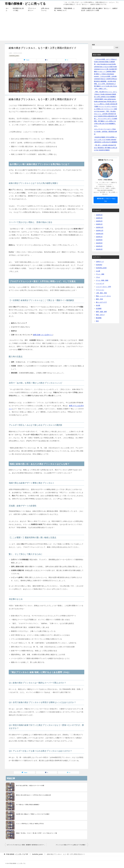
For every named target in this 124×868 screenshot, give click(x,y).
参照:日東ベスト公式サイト (43, 335)
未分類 (98, 305)
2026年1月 (99, 224)
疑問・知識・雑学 (101, 312)
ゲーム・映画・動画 (102, 280)
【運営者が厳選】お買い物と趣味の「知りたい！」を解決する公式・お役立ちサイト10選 (99, 9)
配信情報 (99, 318)
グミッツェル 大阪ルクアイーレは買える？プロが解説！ (71, 845)
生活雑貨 (99, 309)
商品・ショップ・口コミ (103, 296)
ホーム (7, 9)
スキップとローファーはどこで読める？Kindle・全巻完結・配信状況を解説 (105, 132)
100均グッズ (100, 262)
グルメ (98, 277)
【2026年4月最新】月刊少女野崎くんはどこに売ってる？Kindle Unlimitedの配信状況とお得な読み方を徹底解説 (106, 140)
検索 (93, 45)
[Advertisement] (62, 27)
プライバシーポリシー (32, 9)
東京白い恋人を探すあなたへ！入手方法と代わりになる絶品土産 (33, 795)
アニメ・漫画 (100, 274)
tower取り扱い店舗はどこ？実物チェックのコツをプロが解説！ (33, 814)
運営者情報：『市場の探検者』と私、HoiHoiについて (65, 9)
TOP (17, 854)
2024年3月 (99, 249)
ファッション (100, 290)
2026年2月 (99, 221)
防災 (97, 321)
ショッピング (100, 283)
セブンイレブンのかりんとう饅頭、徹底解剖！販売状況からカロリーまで (27, 845)
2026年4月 (99, 215)
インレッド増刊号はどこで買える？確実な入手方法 (30, 824)
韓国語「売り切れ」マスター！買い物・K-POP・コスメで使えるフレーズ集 (37, 833)
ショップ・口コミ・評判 (103, 287)
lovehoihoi (99, 265)
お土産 (98, 271)
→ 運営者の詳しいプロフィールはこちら (106, 200)
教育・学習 (99, 299)
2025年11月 (100, 231)
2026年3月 (99, 218)
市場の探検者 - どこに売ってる (25, 3)
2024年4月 (99, 246)
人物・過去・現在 (101, 293)
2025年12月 (100, 227)
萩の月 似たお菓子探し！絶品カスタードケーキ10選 (30, 786)
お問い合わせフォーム (45, 9)
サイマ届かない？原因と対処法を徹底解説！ (28, 805)
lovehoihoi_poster (14, 56)
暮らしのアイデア (101, 302)
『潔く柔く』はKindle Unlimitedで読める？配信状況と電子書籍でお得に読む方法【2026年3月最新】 (106, 148)
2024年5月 (99, 243)
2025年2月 (99, 237)
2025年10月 (100, 234)
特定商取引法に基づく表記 (18, 9)
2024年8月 (99, 240)
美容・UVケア (100, 315)
